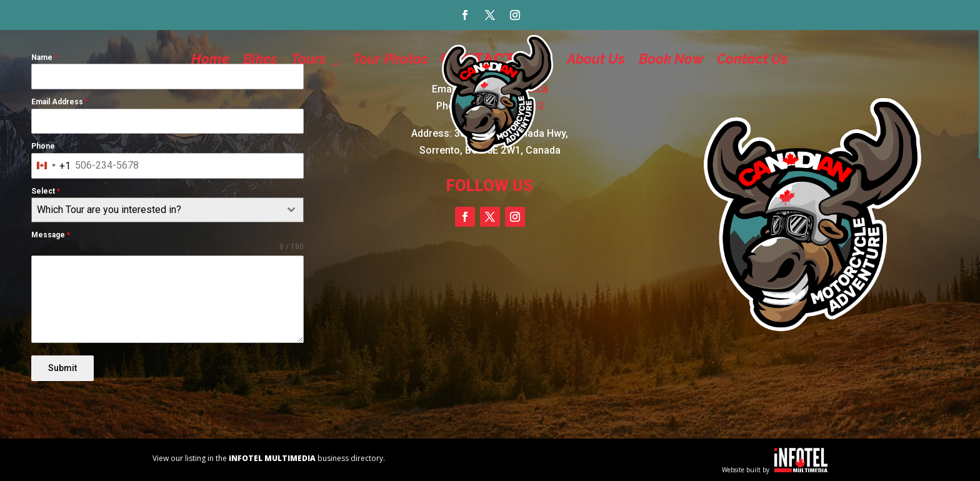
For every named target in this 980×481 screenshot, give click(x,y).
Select (46, 191)
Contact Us (752, 59)
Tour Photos (390, 59)
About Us (596, 59)
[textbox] (156, 210)
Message (51, 235)
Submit (62, 368)
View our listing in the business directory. (269, 458)
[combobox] (51, 166)
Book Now (671, 59)
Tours (309, 59)
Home (210, 59)
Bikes (260, 59)
